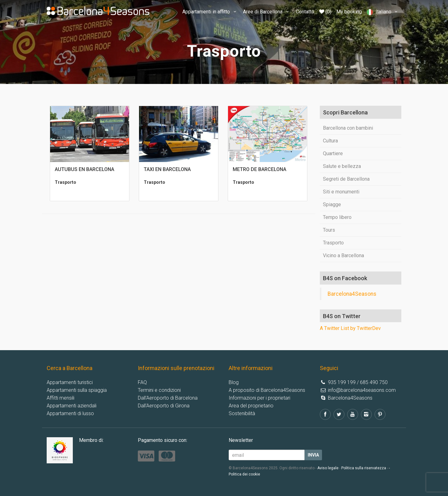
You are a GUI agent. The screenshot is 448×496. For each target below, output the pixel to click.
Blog (234, 382)
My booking (349, 12)
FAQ (142, 382)
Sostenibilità (242, 413)
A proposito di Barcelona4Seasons (267, 390)
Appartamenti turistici (70, 382)
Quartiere (333, 153)
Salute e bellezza (342, 166)
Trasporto (333, 243)
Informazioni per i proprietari (259, 398)
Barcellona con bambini (348, 128)
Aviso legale (328, 468)
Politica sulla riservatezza (364, 468)
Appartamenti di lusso (70, 413)
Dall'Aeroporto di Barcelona (168, 398)
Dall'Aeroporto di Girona (164, 406)
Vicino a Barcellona (343, 255)
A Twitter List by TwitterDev (350, 328)
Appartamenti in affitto (210, 12)
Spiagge (332, 204)
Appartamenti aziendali (72, 406)
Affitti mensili (61, 398)
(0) (325, 12)
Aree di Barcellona (267, 12)
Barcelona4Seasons (352, 294)
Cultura (330, 141)
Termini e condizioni (159, 390)
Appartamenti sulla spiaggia (77, 390)
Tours (329, 230)
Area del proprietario (251, 406)
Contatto (305, 12)
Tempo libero (337, 217)
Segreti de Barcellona (346, 179)
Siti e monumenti (341, 192)
